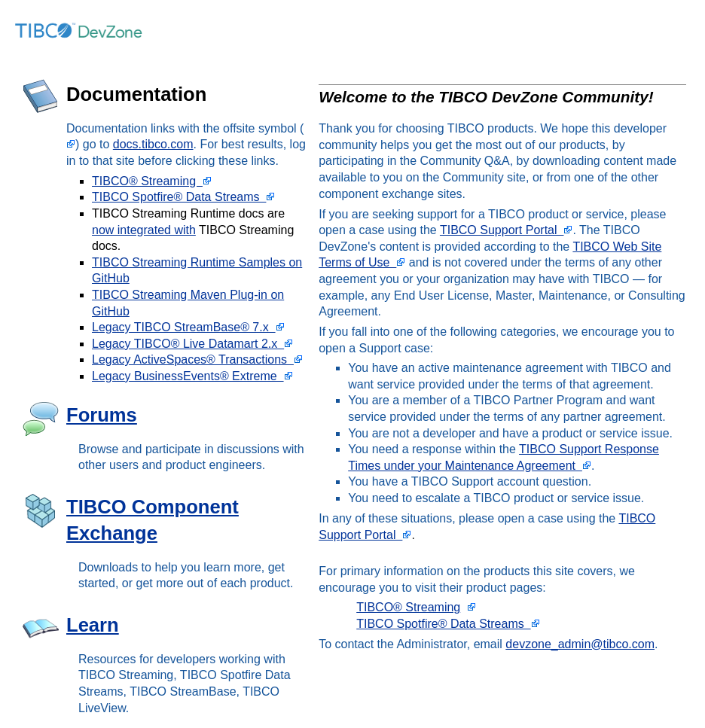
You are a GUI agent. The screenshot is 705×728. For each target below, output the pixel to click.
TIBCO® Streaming (152, 181)
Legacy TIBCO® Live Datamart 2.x (192, 344)
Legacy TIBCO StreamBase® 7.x (188, 327)
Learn (93, 625)
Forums (102, 415)
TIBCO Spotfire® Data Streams (183, 197)
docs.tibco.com (153, 144)
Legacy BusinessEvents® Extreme (192, 376)
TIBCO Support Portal (507, 230)
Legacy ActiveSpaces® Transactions (197, 359)
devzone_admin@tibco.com (580, 644)
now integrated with (144, 230)
